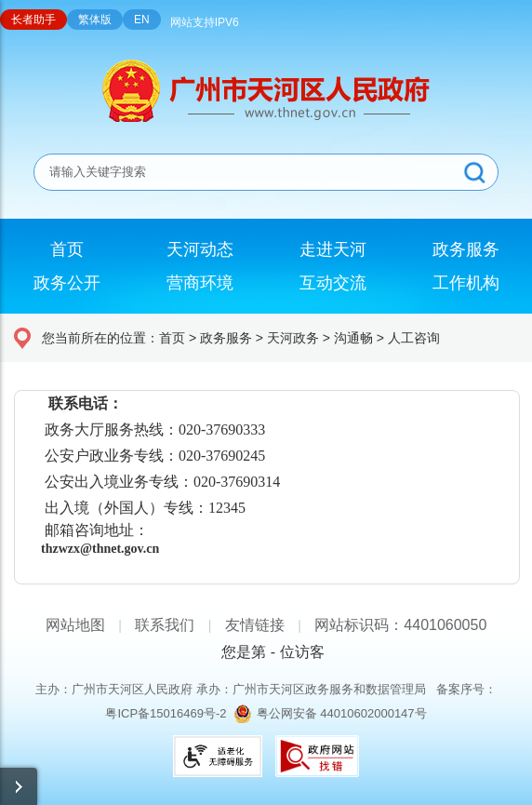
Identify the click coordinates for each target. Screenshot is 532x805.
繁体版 (95, 20)
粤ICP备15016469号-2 (166, 713)
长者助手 (33, 20)
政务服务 (226, 338)
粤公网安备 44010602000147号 (342, 713)
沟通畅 (353, 338)
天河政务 (293, 338)
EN (142, 20)
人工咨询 (414, 338)
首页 (172, 338)
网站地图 (75, 625)
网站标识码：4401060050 (400, 625)
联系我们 (165, 625)
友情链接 (255, 625)
